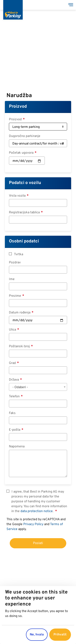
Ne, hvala (37, 635)
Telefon (15, 396)
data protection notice (37, 511)
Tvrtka (19, 254)
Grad (13, 363)
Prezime (15, 296)
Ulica (13, 330)
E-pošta (15, 430)
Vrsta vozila (18, 196)
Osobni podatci (24, 241)
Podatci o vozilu (25, 183)
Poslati (38, 543)
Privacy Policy (33, 524)
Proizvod (18, 107)
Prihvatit (60, 635)
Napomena (17, 447)
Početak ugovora (22, 153)
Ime (12, 279)
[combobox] (38, 387)
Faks (12, 413)
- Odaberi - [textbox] (20, 387)
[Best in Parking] (13, 10)
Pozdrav (15, 263)
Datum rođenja (20, 313)
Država (14, 380)
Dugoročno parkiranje (25, 136)
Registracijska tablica (25, 212)
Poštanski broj (20, 346)
